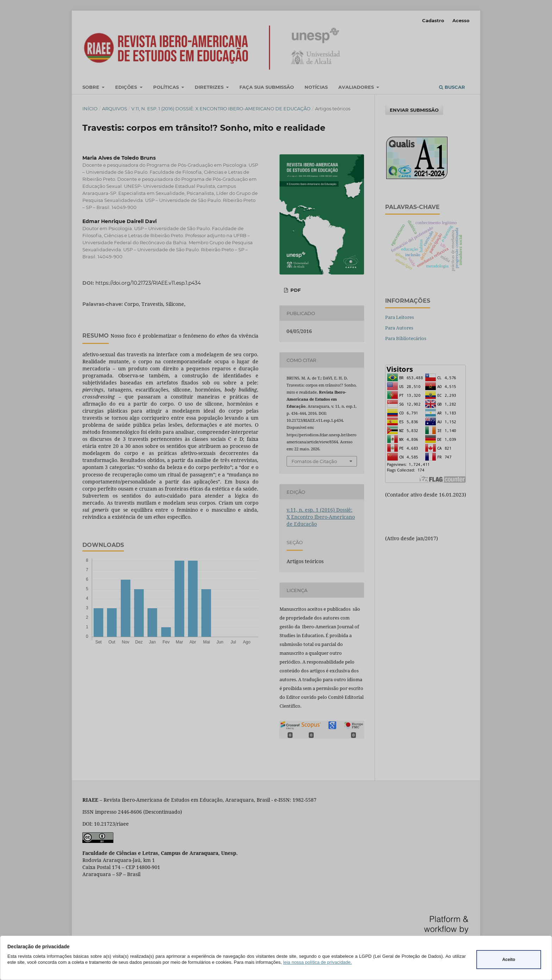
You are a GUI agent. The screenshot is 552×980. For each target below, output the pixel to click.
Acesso (461, 20)
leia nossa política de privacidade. (317, 962)
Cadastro (433, 20)
